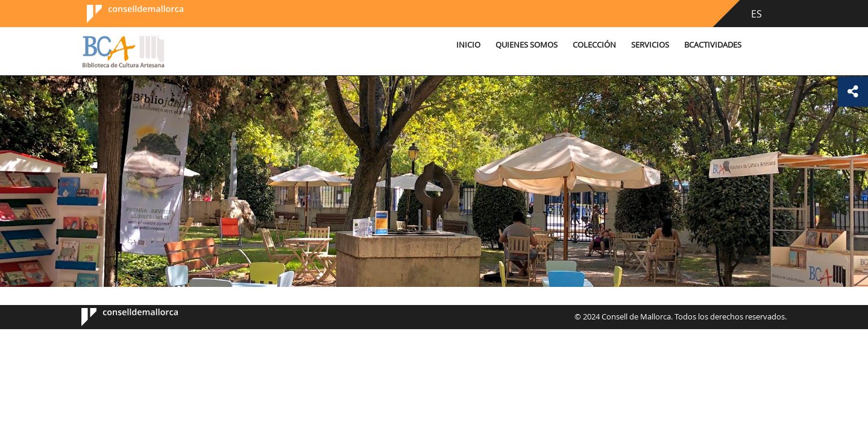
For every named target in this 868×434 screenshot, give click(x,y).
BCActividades (713, 45)
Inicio (468, 45)
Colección (594, 45)
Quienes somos (527, 45)
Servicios (650, 45)
